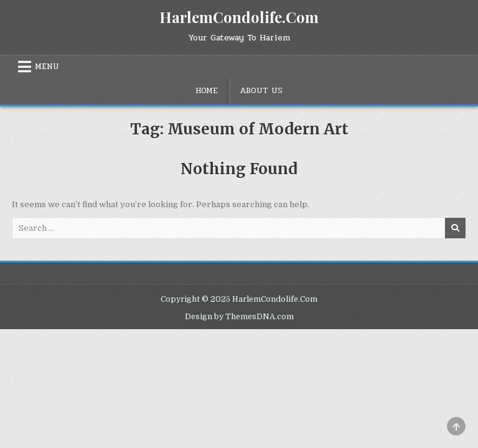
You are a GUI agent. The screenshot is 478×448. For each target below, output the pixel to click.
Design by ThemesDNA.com (239, 317)
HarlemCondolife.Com (239, 17)
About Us (261, 91)
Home (207, 91)
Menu (47, 67)
